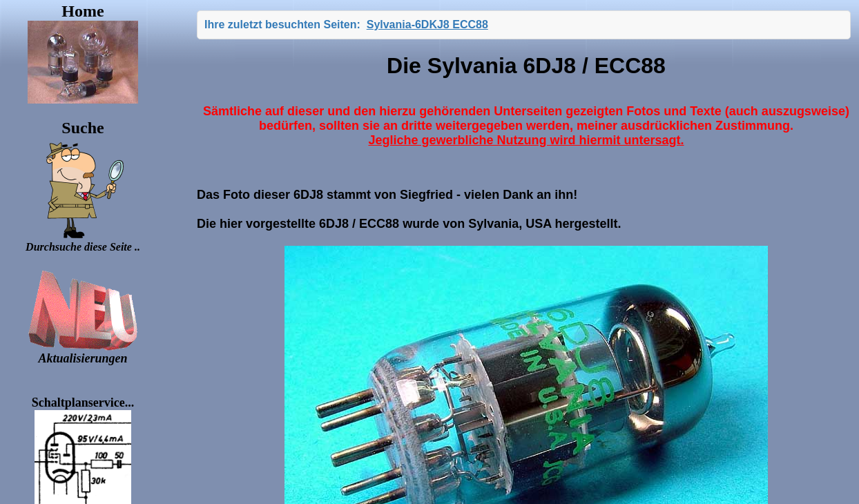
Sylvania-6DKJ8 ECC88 (427, 25)
